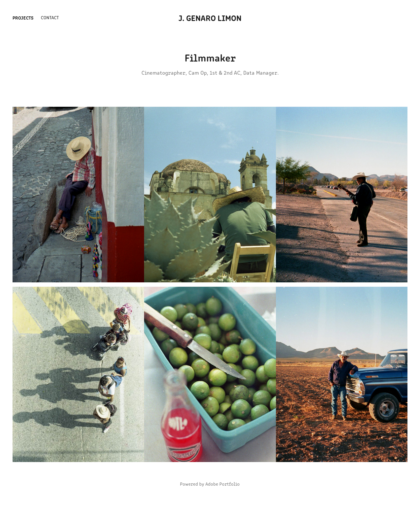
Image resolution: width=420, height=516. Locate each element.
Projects (23, 18)
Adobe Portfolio (223, 484)
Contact (50, 17)
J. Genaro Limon (210, 18)
